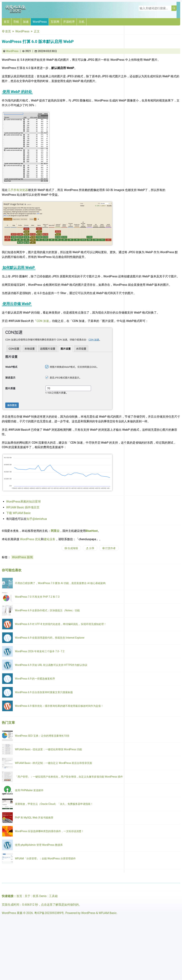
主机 (82, 22)
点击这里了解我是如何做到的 (60, 905)
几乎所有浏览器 (18, 190)
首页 (7, 22)
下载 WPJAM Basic (18, 513)
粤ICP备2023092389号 (49, 913)
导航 (16, 22)
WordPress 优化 (30, 539)
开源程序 (69, 22)
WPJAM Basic (108, 913)
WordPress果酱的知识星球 (23, 502)
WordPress (40, 22)
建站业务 (50, 539)
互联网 (55, 22)
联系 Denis (40, 896)
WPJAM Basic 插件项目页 (23, 507)
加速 (26, 22)
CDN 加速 (43, 321)
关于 (27, 896)
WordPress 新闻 (22, 557)
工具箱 (53, 896)
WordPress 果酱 (12, 913)
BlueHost (92, 531)
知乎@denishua (37, 519)
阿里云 (55, 531)
